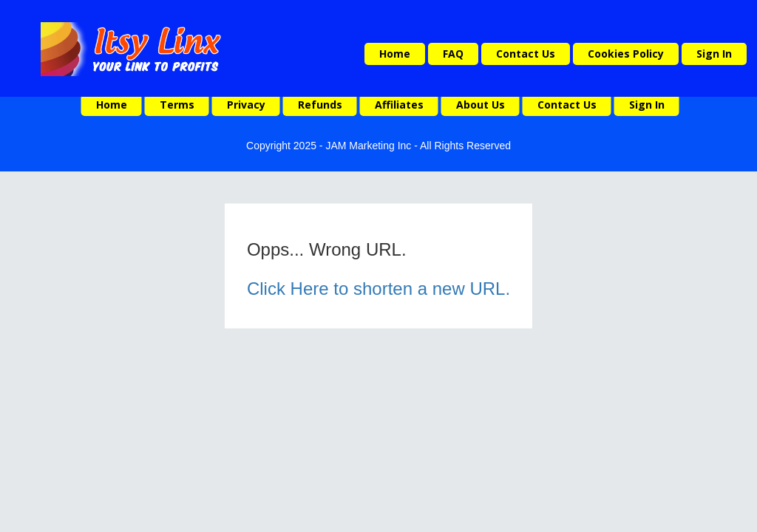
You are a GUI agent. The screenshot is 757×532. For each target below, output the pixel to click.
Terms (177, 105)
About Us (481, 105)
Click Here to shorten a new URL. (378, 289)
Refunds (320, 105)
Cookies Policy (626, 54)
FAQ (453, 54)
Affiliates (399, 105)
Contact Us (526, 54)
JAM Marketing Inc (368, 146)
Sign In (714, 54)
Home (395, 54)
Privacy (246, 105)
